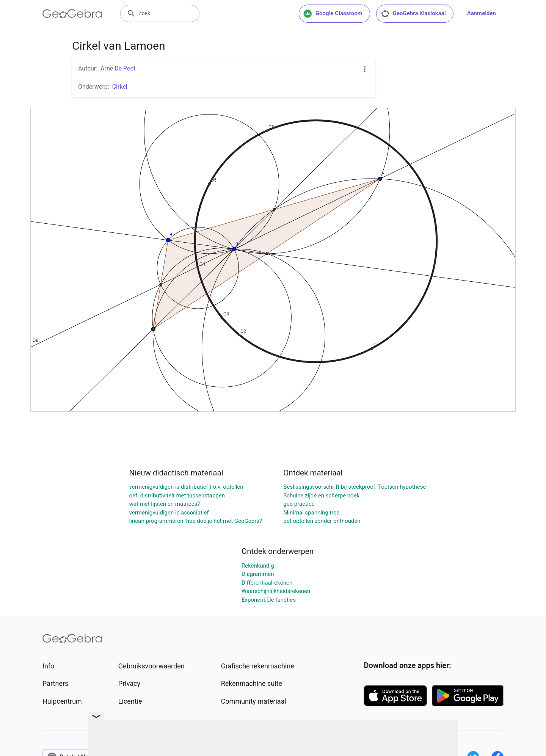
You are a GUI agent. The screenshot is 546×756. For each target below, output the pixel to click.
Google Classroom (333, 14)
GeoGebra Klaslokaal (413, 14)
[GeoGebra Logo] (72, 14)
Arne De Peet (118, 68)
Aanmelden (482, 13)
